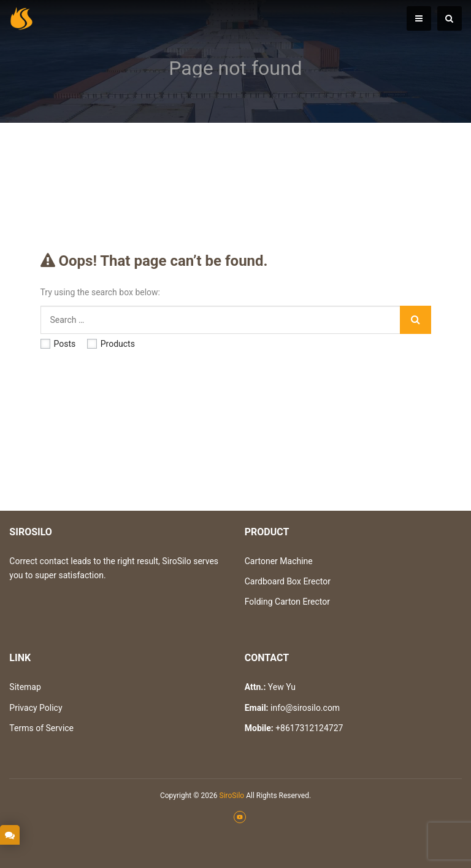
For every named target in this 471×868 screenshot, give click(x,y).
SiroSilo (232, 796)
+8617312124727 (309, 728)
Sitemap (25, 687)
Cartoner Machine (279, 561)
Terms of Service (41, 728)
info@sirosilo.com (305, 708)
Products (111, 344)
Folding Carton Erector (287, 602)
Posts (58, 344)
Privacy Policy (36, 708)
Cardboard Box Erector (288, 581)
